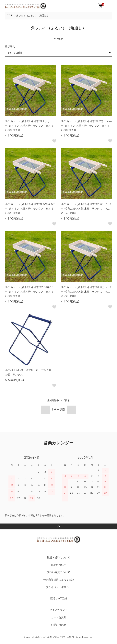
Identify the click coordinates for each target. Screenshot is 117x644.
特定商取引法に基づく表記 (59, 580)
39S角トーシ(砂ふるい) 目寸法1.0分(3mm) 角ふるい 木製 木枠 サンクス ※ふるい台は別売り (29, 126)
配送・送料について (58, 558)
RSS (53, 599)
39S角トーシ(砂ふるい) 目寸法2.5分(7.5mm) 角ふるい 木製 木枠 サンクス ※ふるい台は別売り (30, 292)
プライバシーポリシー (59, 587)
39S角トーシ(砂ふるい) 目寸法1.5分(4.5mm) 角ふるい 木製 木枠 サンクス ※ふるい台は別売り (30, 209)
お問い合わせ (59, 625)
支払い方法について (58, 572)
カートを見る (59, 617)
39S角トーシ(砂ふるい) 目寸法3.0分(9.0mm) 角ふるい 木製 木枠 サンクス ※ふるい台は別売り (86, 292)
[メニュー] (111, 6)
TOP (10, 16)
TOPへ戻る (58, 526)
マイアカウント (58, 610)
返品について (59, 565)
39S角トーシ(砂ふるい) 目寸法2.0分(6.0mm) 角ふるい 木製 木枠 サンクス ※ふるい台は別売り (86, 209)
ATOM (62, 599)
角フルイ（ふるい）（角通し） (33, 16)
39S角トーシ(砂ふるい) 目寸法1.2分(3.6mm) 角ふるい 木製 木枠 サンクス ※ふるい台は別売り (86, 126)
